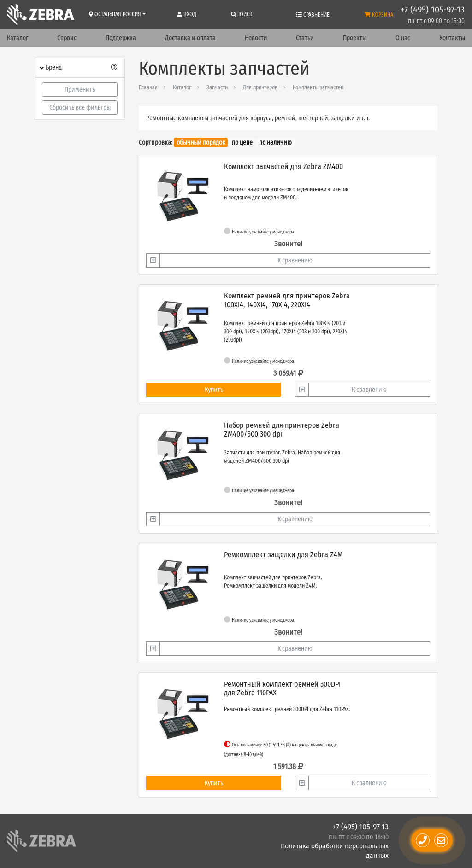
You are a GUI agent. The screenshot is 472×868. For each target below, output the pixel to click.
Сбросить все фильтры (80, 108)
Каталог (18, 38)
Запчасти (217, 87)
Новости (256, 38)
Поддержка (121, 38)
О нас (403, 38)
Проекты (355, 38)
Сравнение (313, 15)
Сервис (67, 38)
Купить (214, 390)
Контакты (452, 38)
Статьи (305, 38)
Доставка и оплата (190, 38)
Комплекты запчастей (318, 87)
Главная (148, 87)
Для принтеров (260, 87)
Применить (80, 90)
